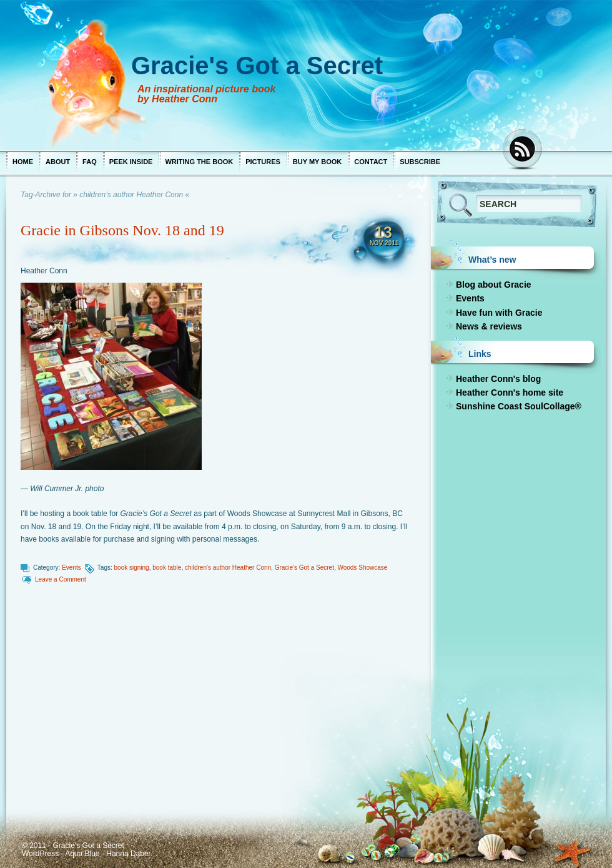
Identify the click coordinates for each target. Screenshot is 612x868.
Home (23, 162)
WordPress (40, 854)
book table (167, 568)
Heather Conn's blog (498, 379)
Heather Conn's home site (510, 393)
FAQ (90, 162)
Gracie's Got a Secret (304, 568)
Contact (371, 162)
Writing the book (199, 162)
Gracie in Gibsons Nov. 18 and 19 (122, 230)
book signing (132, 568)
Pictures (263, 162)
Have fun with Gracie (499, 313)
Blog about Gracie (494, 285)
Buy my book (317, 162)
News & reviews (489, 326)
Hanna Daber (128, 854)
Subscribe (420, 162)
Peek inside (131, 162)
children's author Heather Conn (228, 568)
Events (72, 568)
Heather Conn (44, 271)
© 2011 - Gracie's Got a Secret (73, 846)
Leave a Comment (61, 579)
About (58, 162)
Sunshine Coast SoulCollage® (519, 406)
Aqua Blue (82, 854)
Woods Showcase (362, 568)
